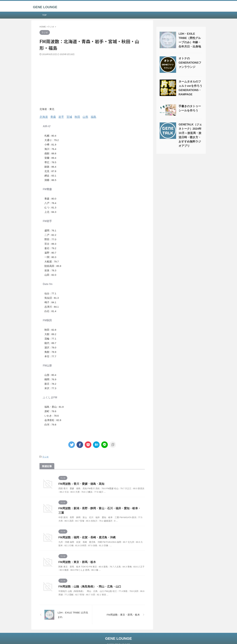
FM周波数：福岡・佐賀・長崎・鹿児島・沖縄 (85, 532)
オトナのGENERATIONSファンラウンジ (189, 63)
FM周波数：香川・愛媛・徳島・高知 (80, 483)
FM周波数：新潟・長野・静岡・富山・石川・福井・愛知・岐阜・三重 (100, 508)
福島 (89, 117)
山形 (81, 117)
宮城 (67, 117)
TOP (45, 15)
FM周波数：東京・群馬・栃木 (76, 557)
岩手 (59, 117)
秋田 (74, 117)
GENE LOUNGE (45, 7)
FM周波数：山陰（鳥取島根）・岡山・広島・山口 (88, 581)
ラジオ (46, 456)
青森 (52, 117)
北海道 (43, 117)
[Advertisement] (92, 81)
